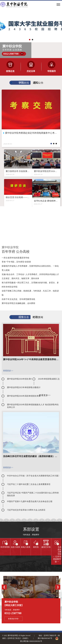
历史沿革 (31, 71)
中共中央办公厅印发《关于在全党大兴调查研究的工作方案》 (34, 476)
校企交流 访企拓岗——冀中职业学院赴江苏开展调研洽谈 (18, 197)
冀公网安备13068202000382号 (31, 641)
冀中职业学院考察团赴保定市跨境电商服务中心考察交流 (31, 133)
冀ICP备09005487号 (45, 638)
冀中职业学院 (31, 604)
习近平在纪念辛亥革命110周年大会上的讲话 (26, 510)
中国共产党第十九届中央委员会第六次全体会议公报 (30, 501)
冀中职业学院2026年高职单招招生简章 (24, 396)
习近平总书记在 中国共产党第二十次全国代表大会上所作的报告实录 (33, 494)
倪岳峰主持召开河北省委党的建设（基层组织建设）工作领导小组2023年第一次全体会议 (31, 456)
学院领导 (52, 71)
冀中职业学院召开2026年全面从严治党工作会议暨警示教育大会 (46, 171)
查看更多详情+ (14, 619)
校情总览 (10, 71)
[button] (30, 40)
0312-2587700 (11, 54)
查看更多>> (8, 371)
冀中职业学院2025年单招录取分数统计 (24, 387)
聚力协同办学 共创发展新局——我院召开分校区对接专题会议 (18, 171)
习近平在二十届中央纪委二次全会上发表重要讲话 (29, 484)
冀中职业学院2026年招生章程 (20, 379)
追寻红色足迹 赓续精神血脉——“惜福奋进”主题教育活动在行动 (46, 201)
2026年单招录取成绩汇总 (49, 379)
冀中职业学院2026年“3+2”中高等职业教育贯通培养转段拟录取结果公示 (31, 359)
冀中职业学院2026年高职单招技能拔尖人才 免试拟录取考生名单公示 (33, 406)
